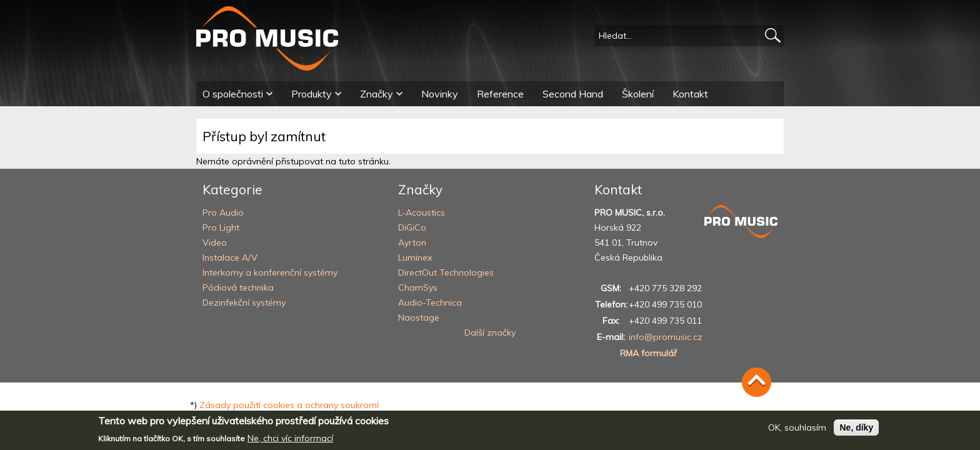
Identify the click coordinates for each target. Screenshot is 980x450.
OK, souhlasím (797, 431)
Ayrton (412, 242)
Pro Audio (223, 212)
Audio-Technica (430, 302)
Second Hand (573, 94)
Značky (377, 94)
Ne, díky (856, 431)
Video (215, 242)
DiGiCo (412, 227)
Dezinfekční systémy (244, 302)
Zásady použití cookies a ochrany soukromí (289, 405)
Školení (638, 94)
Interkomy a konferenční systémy (270, 272)
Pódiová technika (238, 287)
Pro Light (221, 227)
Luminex (415, 257)
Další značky (490, 332)
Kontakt (690, 94)
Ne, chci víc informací (290, 442)
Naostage (419, 317)
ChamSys (418, 287)
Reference (500, 94)
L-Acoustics (422, 212)
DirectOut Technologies (446, 272)
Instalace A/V (230, 257)
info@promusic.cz (666, 337)
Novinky (440, 94)
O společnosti (233, 94)
